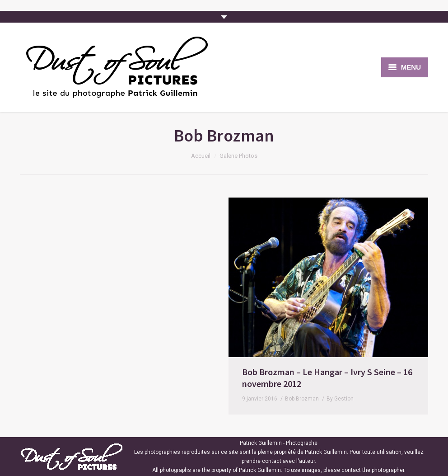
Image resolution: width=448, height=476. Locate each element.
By (131, 399)
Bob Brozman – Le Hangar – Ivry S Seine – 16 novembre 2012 (119, 378)
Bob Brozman (93, 399)
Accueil (201, 156)
